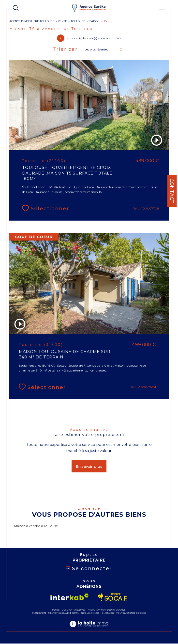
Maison (94, 21)
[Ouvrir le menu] (162, 8)
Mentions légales (59, 613)
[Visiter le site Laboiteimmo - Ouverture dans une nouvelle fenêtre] (89, 630)
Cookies (141, 613)
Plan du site (39, 613)
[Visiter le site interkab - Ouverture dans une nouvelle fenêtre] (70, 597)
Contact (172, 191)
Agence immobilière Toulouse (32, 21)
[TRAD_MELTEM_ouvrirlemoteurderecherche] (16, 8)
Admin (75, 613)
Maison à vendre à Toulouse (36, 526)
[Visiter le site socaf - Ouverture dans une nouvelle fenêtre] (112, 597)
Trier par (65, 49)
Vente (62, 21)
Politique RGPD (125, 613)
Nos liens (87, 613)
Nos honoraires (104, 613)
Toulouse (78, 21)
